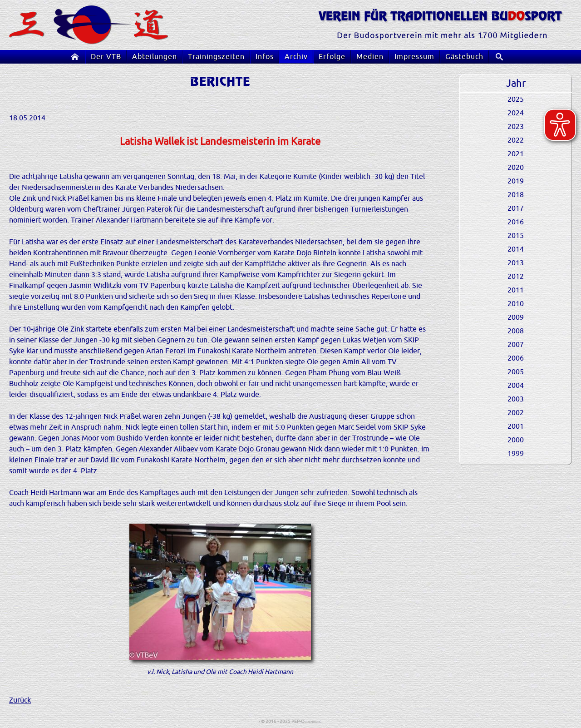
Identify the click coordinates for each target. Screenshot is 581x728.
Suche (502, 57)
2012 (516, 277)
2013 (516, 263)
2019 (516, 181)
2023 (516, 127)
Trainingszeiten (216, 57)
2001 (516, 426)
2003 (516, 399)
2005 (516, 372)
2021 (516, 154)
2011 (516, 290)
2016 (516, 222)
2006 (516, 358)
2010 (516, 304)
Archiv (296, 57)
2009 (516, 317)
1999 (516, 454)
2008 (516, 331)
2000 (516, 440)
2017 (516, 208)
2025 (516, 99)
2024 (516, 113)
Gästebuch (464, 57)
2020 (516, 168)
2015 (516, 236)
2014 (516, 249)
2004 (516, 386)
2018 (516, 195)
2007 (516, 345)
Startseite (77, 57)
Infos (265, 57)
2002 (516, 413)
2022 (516, 140)
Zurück (20, 700)
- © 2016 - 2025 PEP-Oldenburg (290, 721)
